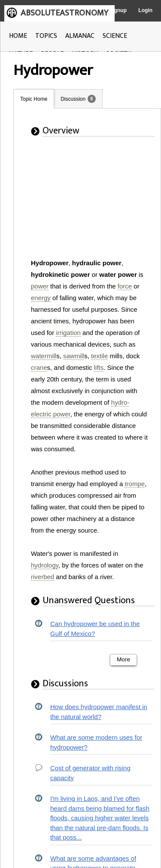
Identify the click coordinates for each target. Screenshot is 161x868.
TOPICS (46, 36)
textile (99, 356)
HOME (18, 36)
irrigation (68, 333)
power (40, 286)
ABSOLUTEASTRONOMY (64, 13)
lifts (99, 367)
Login (145, 10)
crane (39, 367)
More (123, 659)
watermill (44, 356)
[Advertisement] (83, 203)
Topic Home (34, 99)
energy (41, 298)
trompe (135, 484)
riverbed (43, 577)
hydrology (45, 565)
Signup (118, 10)
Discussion (73, 99)
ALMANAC (80, 36)
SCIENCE (115, 36)
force (125, 286)
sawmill (74, 356)
